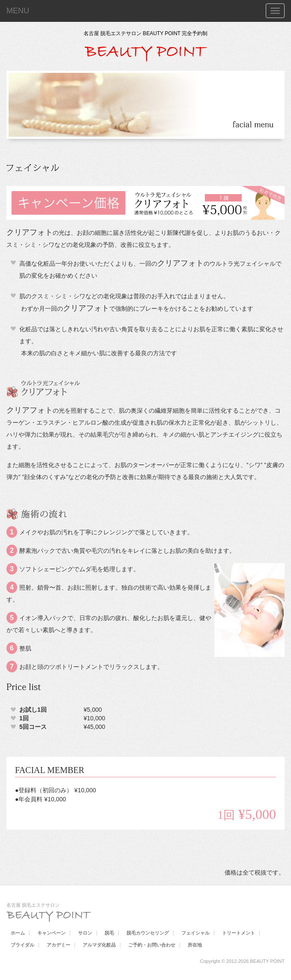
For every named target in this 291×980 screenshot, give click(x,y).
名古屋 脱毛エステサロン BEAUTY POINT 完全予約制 (146, 33)
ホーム (18, 933)
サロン (85, 933)
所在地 (195, 945)
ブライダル (22, 945)
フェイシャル (195, 933)
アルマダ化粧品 (99, 945)
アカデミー (58, 945)
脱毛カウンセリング (148, 933)
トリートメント (238, 933)
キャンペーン (51, 933)
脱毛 (109, 933)
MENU (18, 11)
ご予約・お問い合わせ (152, 945)
